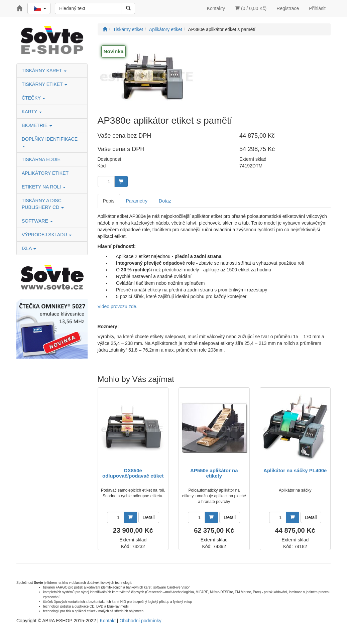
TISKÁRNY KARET (44, 71)
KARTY (32, 112)
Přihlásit (317, 8)
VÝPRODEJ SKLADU (47, 235)
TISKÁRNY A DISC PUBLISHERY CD (43, 204)
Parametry (137, 201)
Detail (149, 517)
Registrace (288, 8)
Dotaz (165, 201)
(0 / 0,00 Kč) (251, 8)
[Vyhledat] (128, 8)
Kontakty (216, 8)
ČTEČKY (33, 98)
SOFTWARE (37, 221)
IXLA (29, 248)
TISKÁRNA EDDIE (41, 159)
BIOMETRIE (37, 125)
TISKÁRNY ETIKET (44, 84)
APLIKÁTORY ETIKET (45, 173)
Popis (109, 201)
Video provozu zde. (118, 306)
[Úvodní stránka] (105, 29)
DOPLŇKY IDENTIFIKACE (50, 142)
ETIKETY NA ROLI (44, 187)
